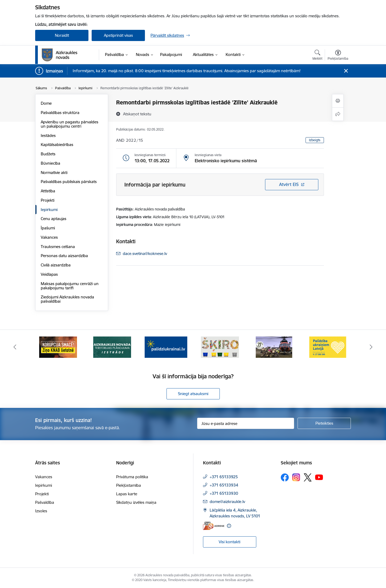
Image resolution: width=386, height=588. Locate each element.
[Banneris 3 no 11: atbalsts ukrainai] (166, 347)
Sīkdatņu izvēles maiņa (136, 502)
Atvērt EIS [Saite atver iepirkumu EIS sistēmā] (289, 184)
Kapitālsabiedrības (57, 145)
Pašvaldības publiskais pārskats (69, 182)
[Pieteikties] (324, 423)
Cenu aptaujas (54, 219)
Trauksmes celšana (58, 247)
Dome (46, 103)
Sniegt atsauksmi (193, 394)
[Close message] (346, 71)
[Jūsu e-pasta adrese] (246, 423)
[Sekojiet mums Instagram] (296, 477)
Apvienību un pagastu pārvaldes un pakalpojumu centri (70, 124)
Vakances (49, 237)
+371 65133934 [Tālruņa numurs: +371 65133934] (224, 485)
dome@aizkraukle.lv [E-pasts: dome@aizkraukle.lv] (227, 502)
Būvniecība (50, 163)
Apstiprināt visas (118, 35)
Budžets (48, 154)
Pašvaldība (45, 502)
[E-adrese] (214, 526)
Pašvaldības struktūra (60, 113)
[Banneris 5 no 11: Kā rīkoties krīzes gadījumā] (274, 347)
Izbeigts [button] (315, 140)
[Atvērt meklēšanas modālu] (317, 56)
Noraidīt (62, 35)
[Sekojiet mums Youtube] (319, 477)
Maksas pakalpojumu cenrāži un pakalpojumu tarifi (70, 286)
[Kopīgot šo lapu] (338, 114)
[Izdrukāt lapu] (338, 101)
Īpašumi (48, 228)
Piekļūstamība (129, 485)
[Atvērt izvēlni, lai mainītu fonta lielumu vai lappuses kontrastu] (338, 56)
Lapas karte (127, 494)
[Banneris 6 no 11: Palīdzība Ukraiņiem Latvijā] (328, 347)
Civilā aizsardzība (56, 265)
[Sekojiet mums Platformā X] (308, 477)
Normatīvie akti (54, 173)
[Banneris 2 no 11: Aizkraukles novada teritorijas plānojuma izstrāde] (112, 347)
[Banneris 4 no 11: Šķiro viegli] (220, 347)
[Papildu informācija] (229, 526)
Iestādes (48, 135)
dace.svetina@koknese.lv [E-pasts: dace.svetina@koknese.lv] (145, 254)
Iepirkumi (49, 210)
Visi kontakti (229, 542)
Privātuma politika (132, 477)
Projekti (48, 200)
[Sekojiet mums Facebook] (285, 477)
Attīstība (48, 191)
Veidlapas (49, 274)
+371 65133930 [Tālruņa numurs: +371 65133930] (224, 493)
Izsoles (41, 511)
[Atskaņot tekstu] (137, 114)
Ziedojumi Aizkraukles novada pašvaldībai (67, 299)
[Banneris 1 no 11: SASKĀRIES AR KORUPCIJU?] (58, 347)
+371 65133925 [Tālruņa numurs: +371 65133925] (224, 477)
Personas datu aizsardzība (64, 256)
